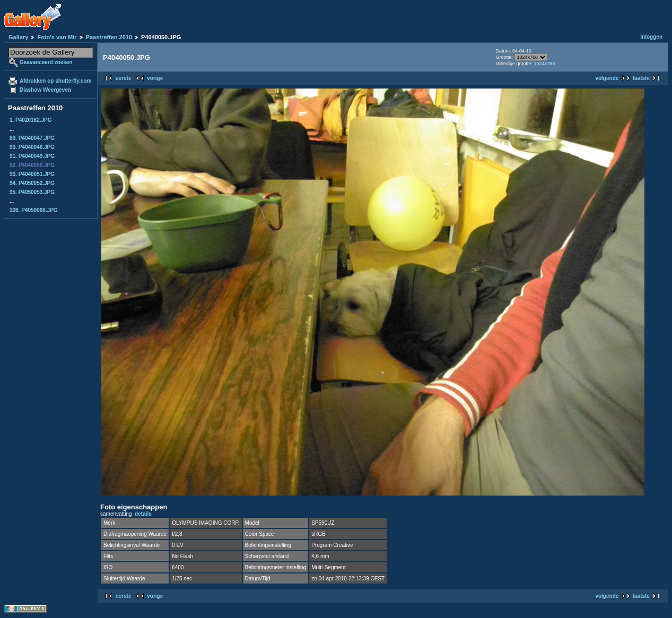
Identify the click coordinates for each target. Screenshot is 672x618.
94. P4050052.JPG (32, 183)
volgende (607, 78)
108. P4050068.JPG (34, 210)
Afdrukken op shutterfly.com (55, 81)
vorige (155, 78)
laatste (641, 78)
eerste (123, 78)
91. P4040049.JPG (32, 156)
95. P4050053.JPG (32, 192)
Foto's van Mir (57, 37)
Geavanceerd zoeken (46, 62)
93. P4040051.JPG (32, 174)
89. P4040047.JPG (32, 138)
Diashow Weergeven (45, 90)
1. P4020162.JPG (31, 120)
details (143, 514)
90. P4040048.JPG (32, 147)
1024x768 (545, 64)
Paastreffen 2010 (109, 37)
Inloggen (651, 37)
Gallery (18, 37)
